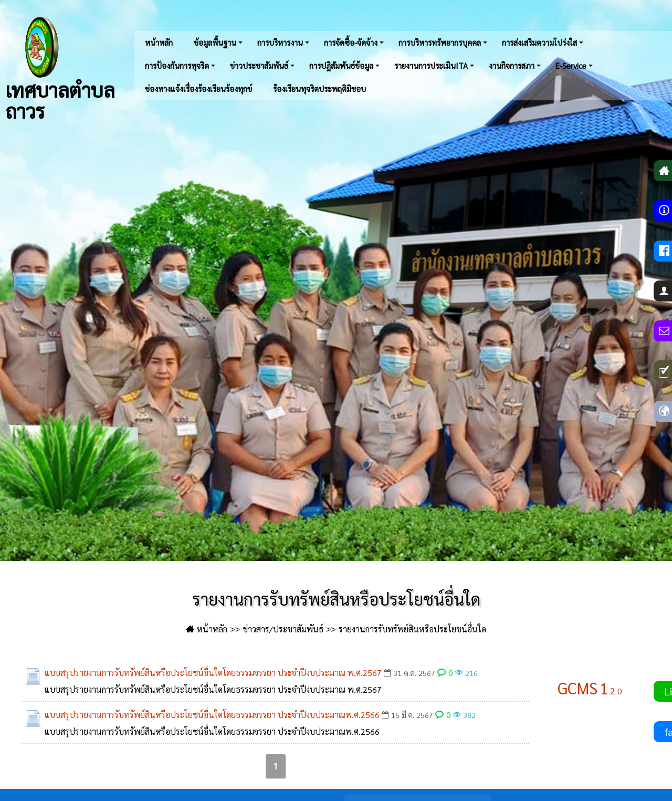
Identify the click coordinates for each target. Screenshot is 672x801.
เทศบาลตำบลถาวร (60, 68)
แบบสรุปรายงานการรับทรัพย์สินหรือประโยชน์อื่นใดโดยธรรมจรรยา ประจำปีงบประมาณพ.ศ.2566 (212, 715)
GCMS (577, 688)
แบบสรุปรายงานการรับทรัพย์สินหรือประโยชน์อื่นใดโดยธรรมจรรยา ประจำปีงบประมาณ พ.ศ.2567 (213, 673)
